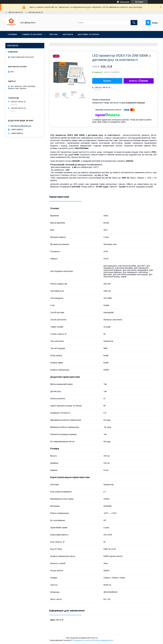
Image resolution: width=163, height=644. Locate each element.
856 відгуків (125, 2)
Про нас (54, 34)
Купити (107, 81)
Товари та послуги (32, 34)
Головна (12, 34)
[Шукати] (134, 23)
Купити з (139, 81)
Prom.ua (94, 638)
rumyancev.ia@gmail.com (21, 126)
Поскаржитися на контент (82, 640)
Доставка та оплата (89, 34)
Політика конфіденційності (103, 640)
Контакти (68, 34)
